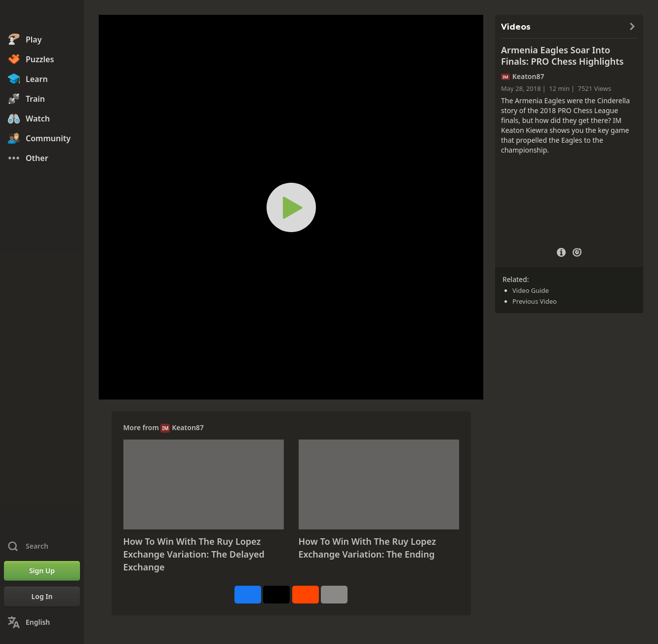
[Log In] (42, 597)
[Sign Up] (42, 571)
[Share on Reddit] (306, 595)
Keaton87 (188, 427)
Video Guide (531, 290)
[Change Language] (42, 622)
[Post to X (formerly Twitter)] (276, 595)
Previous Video (535, 301)
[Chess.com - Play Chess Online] (42, 17)
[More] (334, 595)
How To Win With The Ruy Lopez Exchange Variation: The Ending (368, 548)
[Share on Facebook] (248, 595)
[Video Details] (561, 251)
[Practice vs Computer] (577, 251)
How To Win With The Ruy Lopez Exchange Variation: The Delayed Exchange (194, 554)
